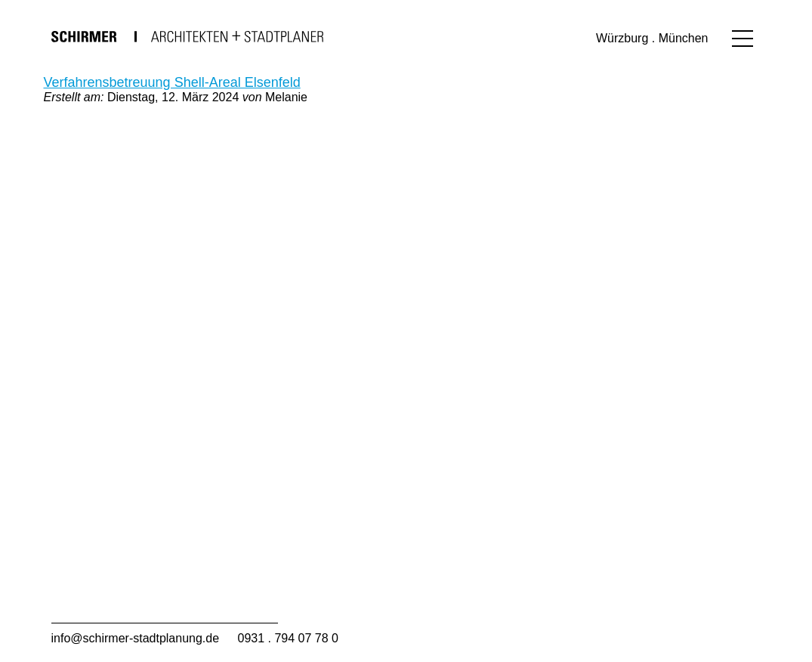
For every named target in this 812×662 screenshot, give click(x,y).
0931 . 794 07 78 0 (288, 638)
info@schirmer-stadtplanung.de (136, 638)
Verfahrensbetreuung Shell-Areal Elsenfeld (172, 82)
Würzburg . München (652, 38)
